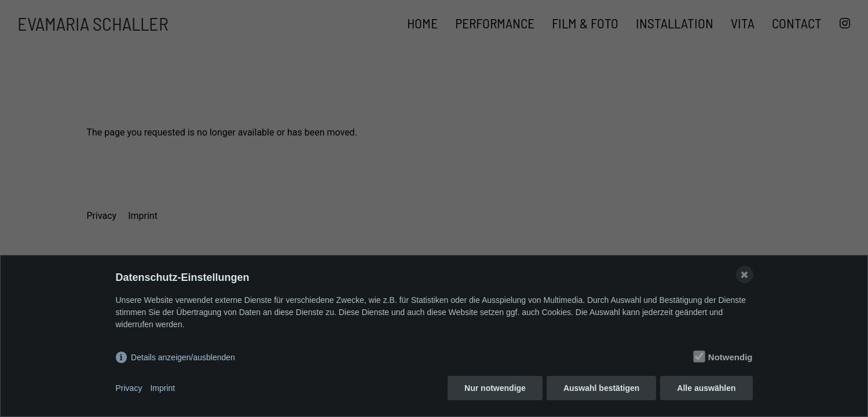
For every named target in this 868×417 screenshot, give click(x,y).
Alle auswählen (706, 388)
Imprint (162, 388)
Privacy (129, 388)
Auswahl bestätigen (601, 388)
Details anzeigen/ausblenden (183, 357)
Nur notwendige (495, 388)
